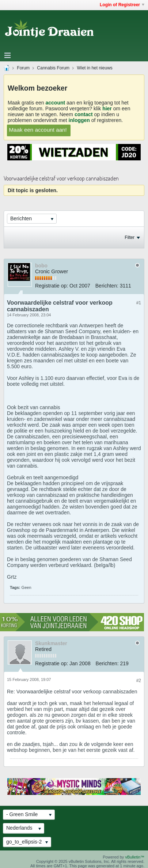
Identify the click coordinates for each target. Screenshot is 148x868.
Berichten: (107, 286)
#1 (139, 303)
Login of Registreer (122, 5)
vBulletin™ (135, 857)
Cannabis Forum (53, 68)
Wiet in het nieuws (94, 68)
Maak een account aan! (38, 130)
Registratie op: (52, 286)
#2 (139, 681)
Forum (23, 68)
